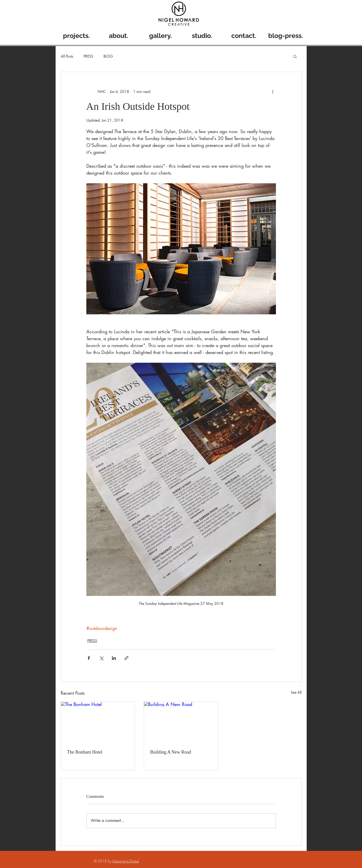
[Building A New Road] (181, 723)
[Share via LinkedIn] (114, 658)
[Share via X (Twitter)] (101, 658)
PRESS (88, 56)
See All (296, 692)
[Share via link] (126, 658)
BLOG (108, 56)
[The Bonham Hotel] (98, 723)
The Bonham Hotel (85, 752)
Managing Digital (126, 861)
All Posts (67, 56)
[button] (295, 56)
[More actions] (273, 91)
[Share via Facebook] (89, 658)
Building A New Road (171, 752)
